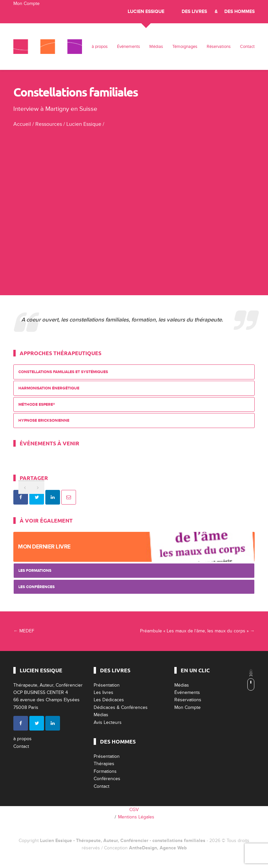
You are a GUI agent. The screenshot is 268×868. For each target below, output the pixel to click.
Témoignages (185, 47)
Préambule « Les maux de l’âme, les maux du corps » (197, 631)
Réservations (219, 47)
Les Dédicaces (109, 700)
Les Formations (35, 571)
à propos (100, 47)
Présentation (107, 685)
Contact (247, 47)
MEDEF (24, 631)
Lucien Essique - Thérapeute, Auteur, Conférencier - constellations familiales (123, 841)
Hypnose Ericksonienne (44, 421)
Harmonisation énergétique (49, 388)
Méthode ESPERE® (37, 405)
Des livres (194, 11)
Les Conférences (36, 587)
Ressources (49, 124)
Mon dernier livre (44, 547)
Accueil (22, 124)
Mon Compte (26, 3)
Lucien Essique (146, 11)
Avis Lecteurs (108, 722)
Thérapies (104, 764)
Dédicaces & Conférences (121, 707)
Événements (128, 47)
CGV (134, 810)
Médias (156, 47)
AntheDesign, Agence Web (158, 848)
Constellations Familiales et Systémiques (63, 372)
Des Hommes (239, 11)
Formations (105, 771)
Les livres (103, 692)
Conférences (107, 779)
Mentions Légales (136, 817)
